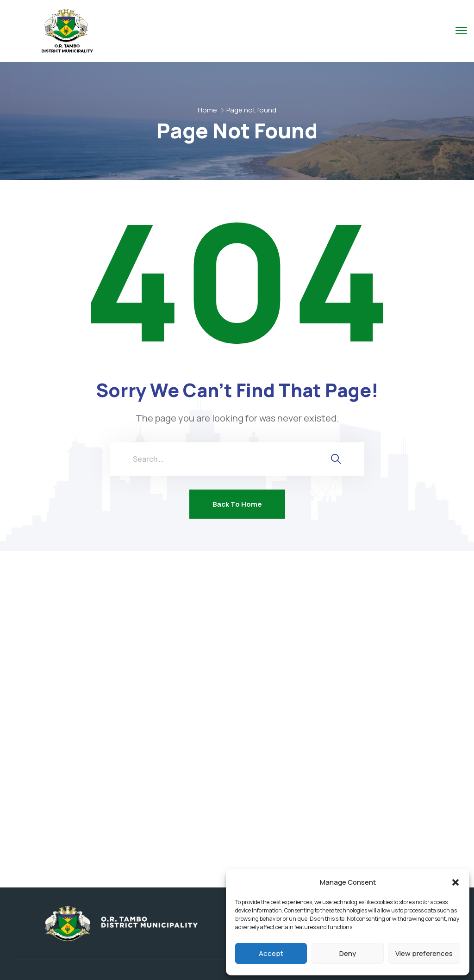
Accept (271, 953)
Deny (348, 953)
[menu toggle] (461, 30)
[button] (455, 882)
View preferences (424, 953)
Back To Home (237, 504)
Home (207, 110)
